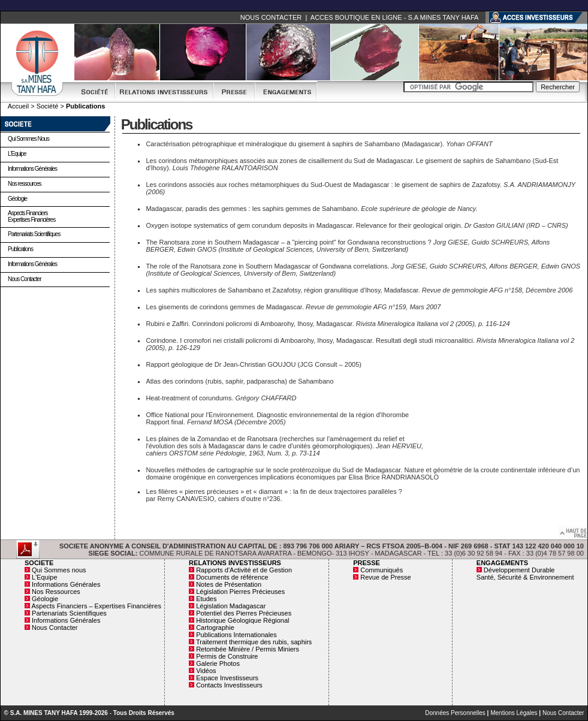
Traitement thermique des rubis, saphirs (254, 642)
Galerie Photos (218, 663)
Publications (20, 249)
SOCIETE (39, 563)
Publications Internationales (236, 635)
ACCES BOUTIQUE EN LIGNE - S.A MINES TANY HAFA (394, 17)
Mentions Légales (514, 713)
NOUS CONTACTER (271, 17)
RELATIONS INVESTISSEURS (235, 563)
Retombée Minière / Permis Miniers (248, 649)
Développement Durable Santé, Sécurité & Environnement (525, 574)
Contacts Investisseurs (229, 685)
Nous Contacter (24, 279)
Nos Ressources (56, 592)
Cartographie (215, 628)
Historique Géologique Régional (242, 620)
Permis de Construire (227, 656)
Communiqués (382, 570)
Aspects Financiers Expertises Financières (31, 216)
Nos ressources (24, 184)
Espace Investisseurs (227, 678)
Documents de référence (232, 577)
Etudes (206, 599)
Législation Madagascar (231, 606)
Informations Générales (32, 169)
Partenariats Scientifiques (34, 234)
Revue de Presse (385, 577)
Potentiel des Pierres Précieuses (244, 613)
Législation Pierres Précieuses (240, 592)
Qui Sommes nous (28, 139)
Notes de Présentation (229, 584)
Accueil (18, 106)
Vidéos (206, 671)
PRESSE (367, 563)
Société (48, 106)
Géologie (17, 199)
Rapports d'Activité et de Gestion (244, 570)
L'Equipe (17, 154)
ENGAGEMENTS (502, 563)
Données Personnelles (455, 713)
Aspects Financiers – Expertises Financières (96, 606)
